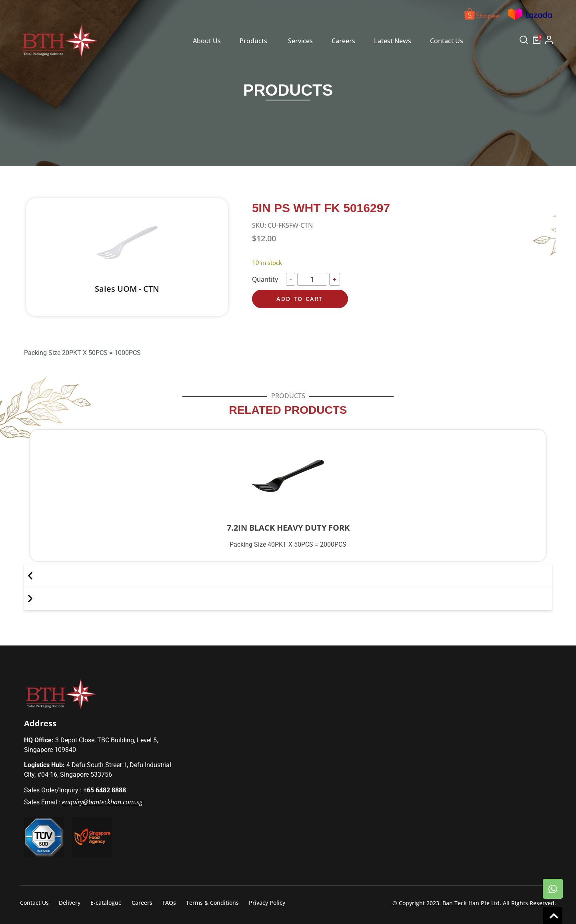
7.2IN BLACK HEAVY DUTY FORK (288, 528)
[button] (524, 42)
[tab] (207, 41)
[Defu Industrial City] (415, 758)
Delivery (70, 903)
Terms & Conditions (212, 903)
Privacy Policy (267, 903)
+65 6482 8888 (105, 790)
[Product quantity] (312, 279)
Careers (142, 903)
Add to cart (300, 299)
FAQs (169, 903)
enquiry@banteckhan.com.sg (102, 802)
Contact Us (34, 903)
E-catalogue (106, 903)
